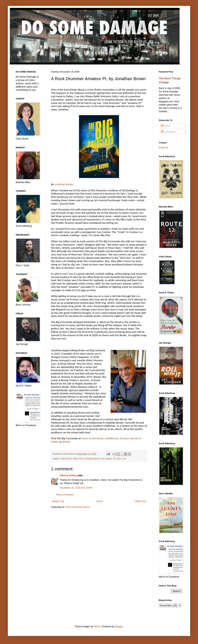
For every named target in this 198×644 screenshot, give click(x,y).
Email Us (163, 148)
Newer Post (58, 501)
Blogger (119, 627)
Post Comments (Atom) (78, 507)
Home (100, 501)
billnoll (97, 627)
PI (114, 459)
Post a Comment (65, 495)
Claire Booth (66, 459)
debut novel (78, 459)
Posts (165, 126)
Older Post (140, 501)
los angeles (107, 459)
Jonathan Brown (64, 184)
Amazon (124, 438)
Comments (168, 132)
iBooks (66, 442)
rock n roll (121, 459)
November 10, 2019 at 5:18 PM (76, 488)
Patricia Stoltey (68, 475)
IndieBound (112, 438)
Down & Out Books (92, 438)
